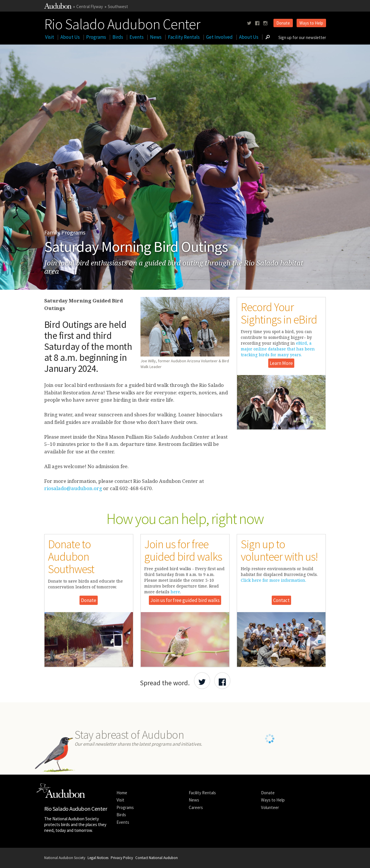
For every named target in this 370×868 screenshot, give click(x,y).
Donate (283, 23)
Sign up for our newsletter (302, 37)
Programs (96, 37)
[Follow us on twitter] (249, 23)
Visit (50, 37)
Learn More (281, 363)
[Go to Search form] (268, 37)
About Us (70, 37)
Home (122, 793)
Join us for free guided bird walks (185, 600)
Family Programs (65, 232)
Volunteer (270, 807)
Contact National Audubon (157, 858)
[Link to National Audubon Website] (58, 7)
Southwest (118, 7)
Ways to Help (311, 23)
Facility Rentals (184, 37)
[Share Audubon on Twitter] (202, 681)
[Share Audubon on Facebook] (222, 681)
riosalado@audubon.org (73, 488)
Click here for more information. (273, 580)
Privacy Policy (122, 858)
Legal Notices (98, 858)
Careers (196, 807)
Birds (118, 37)
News (156, 37)
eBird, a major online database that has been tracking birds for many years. (278, 349)
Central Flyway (90, 7)
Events (137, 37)
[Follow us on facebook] (257, 23)
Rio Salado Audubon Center (122, 23)
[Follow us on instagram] (265, 23)
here (175, 592)
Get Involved (219, 37)
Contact (281, 600)
